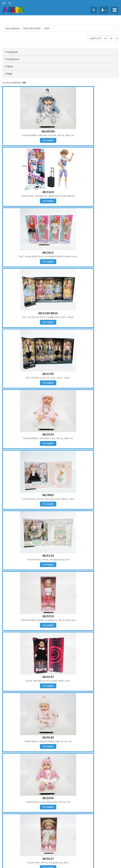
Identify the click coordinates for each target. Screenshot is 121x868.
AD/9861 (90, 463)
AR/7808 (31, 744)
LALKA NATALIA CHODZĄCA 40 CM (31, 747)
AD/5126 (90, 295)
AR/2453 (31, 575)
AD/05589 (31, 127)
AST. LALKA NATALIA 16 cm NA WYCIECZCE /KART (31, 635)
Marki (10, 66)
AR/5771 (31, 687)
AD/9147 (90, 351)
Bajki (10, 74)
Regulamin (8, 827)
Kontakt (67, 804)
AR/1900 (90, 519)
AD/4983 (31, 295)
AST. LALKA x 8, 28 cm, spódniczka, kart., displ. (90, 187)
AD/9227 (31, 463)
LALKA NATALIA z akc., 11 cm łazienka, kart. (31, 579)
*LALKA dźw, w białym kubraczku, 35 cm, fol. (31, 411)
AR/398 (31, 632)
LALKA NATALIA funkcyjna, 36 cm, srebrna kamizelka (90, 637)
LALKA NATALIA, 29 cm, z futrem (90, 691)
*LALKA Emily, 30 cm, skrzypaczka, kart (90, 299)
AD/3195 (31, 239)
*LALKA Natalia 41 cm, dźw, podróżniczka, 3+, (31, 691)
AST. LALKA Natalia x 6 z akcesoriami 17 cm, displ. (90, 525)
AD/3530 (90, 239)
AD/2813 (31, 183)
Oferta (66, 800)
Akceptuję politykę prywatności (83, 844)
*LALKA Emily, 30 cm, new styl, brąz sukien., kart (31, 299)
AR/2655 (90, 575)
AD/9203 (90, 407)
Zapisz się (91, 837)
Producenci (13, 59)
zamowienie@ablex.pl (20, 804)
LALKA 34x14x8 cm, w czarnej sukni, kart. (90, 355)
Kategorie (12, 52)
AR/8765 (90, 744)
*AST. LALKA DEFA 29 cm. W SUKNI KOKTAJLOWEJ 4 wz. (31, 188)
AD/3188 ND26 (90, 183)
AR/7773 (90, 687)
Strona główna (13, 28)
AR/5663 (90, 632)
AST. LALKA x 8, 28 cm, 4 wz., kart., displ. (31, 243)
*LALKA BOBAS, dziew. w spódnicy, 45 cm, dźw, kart (31, 357)
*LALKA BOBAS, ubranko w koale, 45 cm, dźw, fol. (31, 131)
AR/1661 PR (31, 519)
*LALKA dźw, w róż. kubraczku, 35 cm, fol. (90, 411)
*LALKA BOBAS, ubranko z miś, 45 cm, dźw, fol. (90, 243)
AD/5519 (31, 351)
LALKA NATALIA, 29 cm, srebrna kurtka (90, 579)
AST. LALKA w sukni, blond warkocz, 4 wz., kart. (90, 467)
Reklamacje (8, 831)
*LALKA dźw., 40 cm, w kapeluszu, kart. (31, 467)
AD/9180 (31, 407)
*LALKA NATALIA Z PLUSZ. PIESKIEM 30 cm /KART (31, 523)
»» (115, 769)
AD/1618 (90, 127)
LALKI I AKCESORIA (33, 28)
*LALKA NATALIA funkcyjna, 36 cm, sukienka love (90, 747)
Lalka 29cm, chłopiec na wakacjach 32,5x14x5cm (90, 131)
